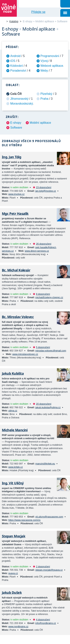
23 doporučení (44, 187)
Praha (45, 99)
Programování (50, 56)
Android (15, 56)
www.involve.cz (17, 194)
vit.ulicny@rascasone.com (49, 517)
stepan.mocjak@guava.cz (49, 570)
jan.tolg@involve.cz (46, 191)
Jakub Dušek (12, 592)
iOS (13, 61)
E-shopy (16, 123)
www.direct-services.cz (37, 251)
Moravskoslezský (22, 104)
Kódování (17, 66)
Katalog (14, 21)
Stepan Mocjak (14, 536)
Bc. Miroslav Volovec (18, 317)
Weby (44, 71)
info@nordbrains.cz (46, 623)
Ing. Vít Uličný (13, 483)
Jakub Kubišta (13, 373)
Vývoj (44, 61)
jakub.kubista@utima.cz (48, 407)
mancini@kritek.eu (45, 464)
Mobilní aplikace (40, 123)
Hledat (65, 4)
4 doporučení (43, 620)
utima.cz (13, 411)
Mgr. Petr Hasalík (15, 213)
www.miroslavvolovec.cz (25, 354)
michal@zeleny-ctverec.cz (49, 297)
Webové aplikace (52, 66)
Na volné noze (3, 22)
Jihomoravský (19, 99)
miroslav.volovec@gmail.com (51, 351)
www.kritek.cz (16, 467)
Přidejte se (38, 12)
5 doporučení (43, 347)
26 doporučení (44, 244)
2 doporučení (43, 566)
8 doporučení (43, 294)
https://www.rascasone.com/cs (24, 520)
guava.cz (13, 573)
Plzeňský (46, 94)
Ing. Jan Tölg (11, 157)
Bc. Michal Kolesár (16, 270)
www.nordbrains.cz (18, 626)
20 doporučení (44, 404)
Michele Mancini (15, 430)
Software (16, 128)
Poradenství (18, 71)
